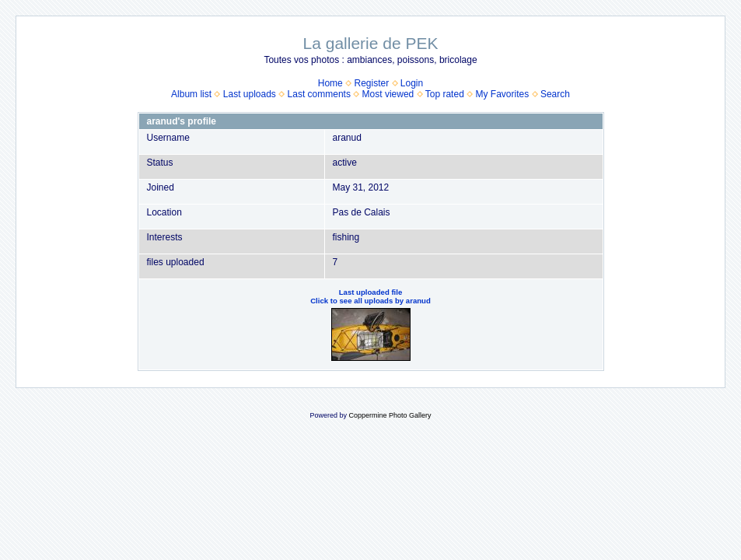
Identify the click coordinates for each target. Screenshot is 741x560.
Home (330, 83)
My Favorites (503, 94)
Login (412, 83)
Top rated (445, 94)
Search (555, 94)
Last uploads (250, 94)
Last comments (319, 94)
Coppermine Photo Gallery (390, 415)
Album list (191, 94)
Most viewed (388, 94)
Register (371, 83)
